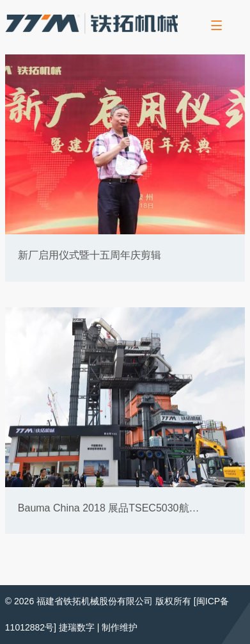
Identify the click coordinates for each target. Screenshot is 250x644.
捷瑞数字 (77, 627)
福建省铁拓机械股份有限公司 (95, 601)
